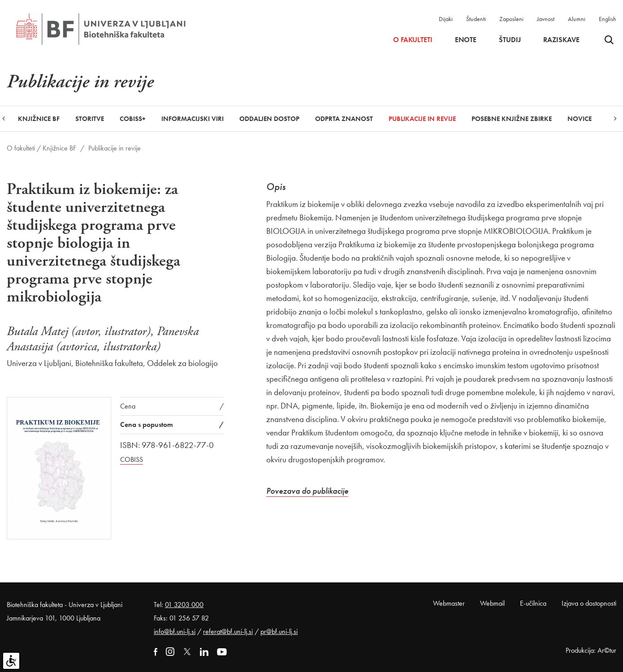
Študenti (476, 19)
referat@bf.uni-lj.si (228, 631)
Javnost (546, 19)
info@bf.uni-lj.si (175, 631)
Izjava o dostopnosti (589, 603)
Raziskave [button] (561, 40)
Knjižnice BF (59, 148)
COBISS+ (133, 119)
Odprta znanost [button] (344, 119)
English (608, 19)
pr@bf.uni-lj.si (279, 631)
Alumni (577, 19)
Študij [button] (510, 40)
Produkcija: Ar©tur (591, 650)
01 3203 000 (184, 605)
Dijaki (446, 19)
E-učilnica (533, 603)
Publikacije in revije (422, 119)
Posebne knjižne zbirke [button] (512, 119)
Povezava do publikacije (307, 491)
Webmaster (449, 603)
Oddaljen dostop (269, 119)
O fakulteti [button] (413, 40)
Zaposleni (511, 19)
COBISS (132, 459)
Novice (580, 119)
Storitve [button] (90, 119)
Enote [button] (466, 40)
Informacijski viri (193, 119)
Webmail (492, 603)
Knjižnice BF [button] (39, 119)
